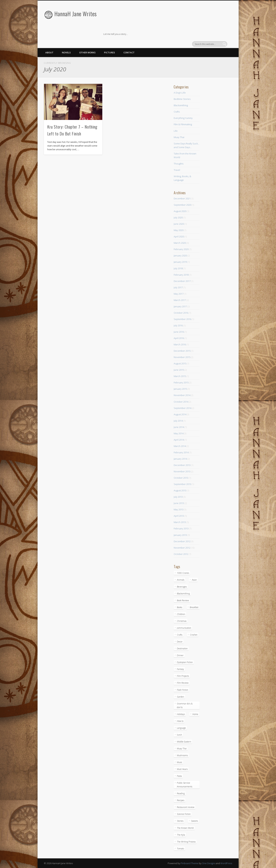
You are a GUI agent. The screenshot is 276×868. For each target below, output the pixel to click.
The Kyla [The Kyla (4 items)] (181, 835)
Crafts (177, 112)
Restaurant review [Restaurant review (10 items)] (186, 807)
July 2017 (178, 287)
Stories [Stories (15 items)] (180, 821)
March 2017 (180, 300)
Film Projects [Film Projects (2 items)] (183, 676)
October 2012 (181, 554)
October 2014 (181, 402)
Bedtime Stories (182, 99)
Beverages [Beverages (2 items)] (182, 587)
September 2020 (182, 205)
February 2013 (181, 528)
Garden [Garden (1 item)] (181, 697)
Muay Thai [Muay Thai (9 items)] (182, 749)
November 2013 (182, 471)
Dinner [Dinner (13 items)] (180, 655)
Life (176, 131)
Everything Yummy (183, 118)
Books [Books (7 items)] (180, 607)
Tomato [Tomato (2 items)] (180, 849)
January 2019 (180, 262)
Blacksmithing (181, 105)
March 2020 (180, 243)
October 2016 (181, 313)
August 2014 (180, 414)
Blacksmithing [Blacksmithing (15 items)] (183, 594)
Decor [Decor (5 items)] (180, 642)
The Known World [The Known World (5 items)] (185, 828)
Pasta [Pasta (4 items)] (179, 776)
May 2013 (179, 509)
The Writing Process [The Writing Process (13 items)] (186, 842)
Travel (177, 170)
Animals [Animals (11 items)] (181, 580)
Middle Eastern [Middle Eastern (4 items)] (184, 742)
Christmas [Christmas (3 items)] (182, 621)
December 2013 (182, 465)
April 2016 (179, 338)
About (49, 52)
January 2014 (180, 459)
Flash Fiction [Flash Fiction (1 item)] (183, 690)
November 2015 (182, 357)
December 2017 (182, 281)
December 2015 (182, 351)
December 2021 (182, 198)
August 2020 (180, 211)
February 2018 (181, 275)
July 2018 (178, 268)
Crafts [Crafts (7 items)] (180, 635)
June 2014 (179, 427)
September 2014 (182, 408)
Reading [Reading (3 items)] (181, 793)
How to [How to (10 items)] (180, 721)
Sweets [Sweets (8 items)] (194, 821)
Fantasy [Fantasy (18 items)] (180, 669)
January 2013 (180, 535)
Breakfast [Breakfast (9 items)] (194, 607)
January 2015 (180, 389)
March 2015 (180, 376)
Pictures (110, 52)
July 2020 (178, 217)
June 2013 (179, 503)
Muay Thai (179, 137)
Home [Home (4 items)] (195, 714)
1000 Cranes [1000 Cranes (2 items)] (183, 573)
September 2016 (182, 319)
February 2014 (181, 452)
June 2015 (179, 370)
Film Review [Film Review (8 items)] (183, 683)
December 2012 (182, 541)
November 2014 (182, 395)
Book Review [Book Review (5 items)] (183, 600)
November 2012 (182, 548)
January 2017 (180, 306)
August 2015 (180, 363)
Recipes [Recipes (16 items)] (181, 800)
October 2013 (181, 478)
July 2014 (178, 421)
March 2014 (180, 446)
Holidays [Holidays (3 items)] (181, 714)
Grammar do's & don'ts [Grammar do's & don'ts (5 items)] (185, 705)
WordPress (226, 863)
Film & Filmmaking (183, 124)
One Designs (209, 863)
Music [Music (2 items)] (180, 762)
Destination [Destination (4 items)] (182, 648)
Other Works (87, 52)
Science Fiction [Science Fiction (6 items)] (184, 814)
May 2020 (179, 230)
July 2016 (178, 325)
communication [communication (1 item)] (184, 628)
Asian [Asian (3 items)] (194, 580)
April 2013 (179, 516)
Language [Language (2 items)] (181, 728)
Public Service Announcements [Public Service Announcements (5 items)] (185, 785)
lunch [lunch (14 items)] (179, 735)
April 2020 (179, 237)
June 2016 (179, 332)
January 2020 (180, 256)
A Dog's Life (180, 93)
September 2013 (182, 484)
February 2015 (181, 382)
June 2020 (179, 224)
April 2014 (179, 440)
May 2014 (179, 433)
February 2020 (181, 249)
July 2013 (178, 497)
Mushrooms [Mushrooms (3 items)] (182, 755)
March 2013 (180, 522)
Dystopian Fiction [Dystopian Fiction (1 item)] (185, 662)
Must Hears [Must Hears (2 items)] (182, 769)
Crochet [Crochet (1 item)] (194, 635)
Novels (66, 52)
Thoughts (179, 164)
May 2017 (179, 294)
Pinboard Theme (190, 863)
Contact (129, 52)
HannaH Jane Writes (76, 14)
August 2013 (180, 490)
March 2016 (180, 344)
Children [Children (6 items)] (181, 614)
